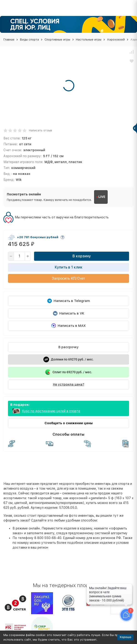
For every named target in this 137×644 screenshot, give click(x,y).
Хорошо (125, 637)
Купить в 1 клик (69, 267)
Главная (9, 40)
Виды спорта (29, 40)
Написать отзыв (40, 130)
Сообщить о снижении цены (69, 423)
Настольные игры (89, 40)
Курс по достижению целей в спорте (51, 411)
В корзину (82, 256)
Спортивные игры (57, 40)
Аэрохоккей (116, 40)
